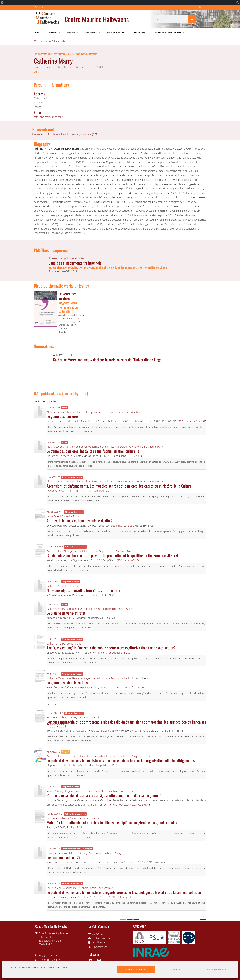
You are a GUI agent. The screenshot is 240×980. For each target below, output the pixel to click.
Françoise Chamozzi (88, 718)
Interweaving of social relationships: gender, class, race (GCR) (65, 134)
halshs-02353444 (55, 512)
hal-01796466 (53, 674)
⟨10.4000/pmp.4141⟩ (123, 897)
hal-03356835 (53, 477)
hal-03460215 (53, 752)
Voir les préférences (216, 970)
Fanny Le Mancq (110, 678)
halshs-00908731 (55, 814)
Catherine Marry (66, 322)
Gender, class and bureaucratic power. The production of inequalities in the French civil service (114, 555)
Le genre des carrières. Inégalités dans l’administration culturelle (93, 451)
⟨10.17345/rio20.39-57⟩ (130, 560)
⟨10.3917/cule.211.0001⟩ (99, 491)
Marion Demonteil (98, 447)
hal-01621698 (53, 604)
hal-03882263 (53, 442)
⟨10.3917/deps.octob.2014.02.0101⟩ (130, 805)
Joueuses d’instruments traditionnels (75, 263)
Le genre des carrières (67, 296)
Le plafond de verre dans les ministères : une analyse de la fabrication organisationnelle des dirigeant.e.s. (121, 760)
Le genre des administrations (67, 682)
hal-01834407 (53, 849)
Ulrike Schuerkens (57, 853)
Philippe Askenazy (78, 853)
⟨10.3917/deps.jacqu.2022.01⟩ (189, 421)
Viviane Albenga (55, 791)
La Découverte (124, 526)
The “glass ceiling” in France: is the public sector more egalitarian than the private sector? (111, 648)
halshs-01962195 (55, 547)
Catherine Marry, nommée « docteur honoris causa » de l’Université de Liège (107, 360)
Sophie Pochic (107, 551)
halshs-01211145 (55, 713)
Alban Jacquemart (67, 315)
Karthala (150, 731)
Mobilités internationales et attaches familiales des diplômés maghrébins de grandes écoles (112, 822)
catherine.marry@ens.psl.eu (49, 117)
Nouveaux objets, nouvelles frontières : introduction (83, 590)
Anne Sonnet (96, 853)
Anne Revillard (55, 551)
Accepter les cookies (136, 970)
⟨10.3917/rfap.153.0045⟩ (134, 687)
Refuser (176, 970)
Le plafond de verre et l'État (66, 613)
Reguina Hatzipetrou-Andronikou (67, 258)
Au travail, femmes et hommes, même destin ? (80, 520)
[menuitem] (3, 2)
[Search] (192, 19)
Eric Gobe (52, 718)
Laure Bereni (54, 516)
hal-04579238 (53, 408)
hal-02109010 (53, 581)
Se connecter (42, 7)
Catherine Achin (55, 586)
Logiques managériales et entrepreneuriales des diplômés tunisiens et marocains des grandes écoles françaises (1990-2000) (127, 724)
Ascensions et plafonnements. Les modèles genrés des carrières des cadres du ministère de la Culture (119, 486)
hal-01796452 (53, 639)
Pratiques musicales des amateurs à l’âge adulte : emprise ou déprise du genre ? (104, 795)
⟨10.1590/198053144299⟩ (117, 653)
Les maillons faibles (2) (63, 857)
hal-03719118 (53, 883)
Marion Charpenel (77, 412)
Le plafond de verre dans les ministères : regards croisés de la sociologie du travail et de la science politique (124, 892)
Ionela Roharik (128, 791)
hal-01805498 (53, 787)
